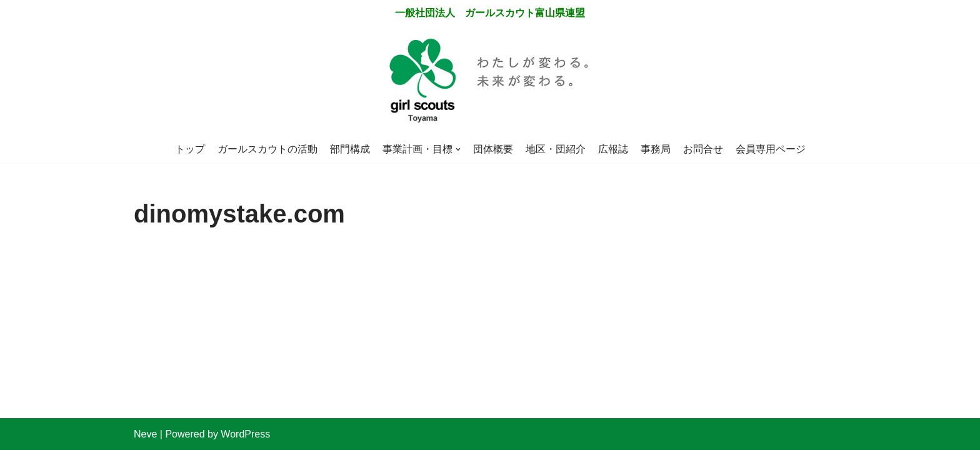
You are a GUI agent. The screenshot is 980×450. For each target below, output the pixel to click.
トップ (190, 149)
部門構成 (350, 149)
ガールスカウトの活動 (267, 149)
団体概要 (493, 149)
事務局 (656, 149)
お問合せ (703, 149)
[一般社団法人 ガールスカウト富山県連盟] (490, 82)
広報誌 (613, 149)
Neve (145, 434)
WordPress (245, 434)
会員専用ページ (771, 149)
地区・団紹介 (556, 149)
